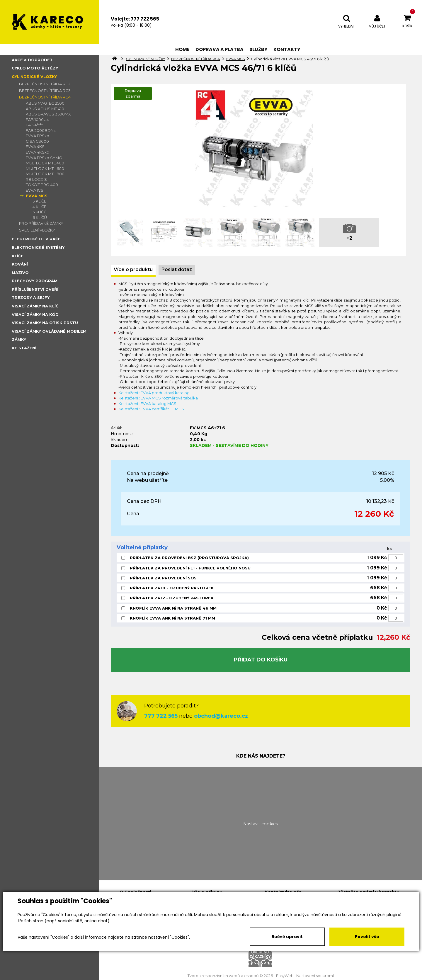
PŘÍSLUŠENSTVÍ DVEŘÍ (35, 289)
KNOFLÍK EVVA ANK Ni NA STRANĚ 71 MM (172, 618)
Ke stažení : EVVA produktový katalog (154, 393)
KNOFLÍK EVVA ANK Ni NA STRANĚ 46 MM (173, 608)
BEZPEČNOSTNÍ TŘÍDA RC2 (45, 84)
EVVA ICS (35, 190)
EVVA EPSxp (38, 136)
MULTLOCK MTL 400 (45, 163)
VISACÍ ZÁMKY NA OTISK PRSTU (45, 323)
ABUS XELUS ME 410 (45, 109)
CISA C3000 (37, 141)
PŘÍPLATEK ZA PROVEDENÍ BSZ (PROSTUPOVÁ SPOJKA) (189, 558)
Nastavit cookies (261, 824)
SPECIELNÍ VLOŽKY (37, 230)
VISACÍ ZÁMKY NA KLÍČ (35, 306)
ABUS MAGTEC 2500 (45, 103)
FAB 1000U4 (37, 120)
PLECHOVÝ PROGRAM (35, 281)
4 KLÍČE (39, 207)
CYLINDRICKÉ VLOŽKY (34, 76)
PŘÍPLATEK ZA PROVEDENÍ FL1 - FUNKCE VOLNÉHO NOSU (190, 568)
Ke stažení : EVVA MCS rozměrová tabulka (158, 398)
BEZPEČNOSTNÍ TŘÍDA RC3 (45, 91)
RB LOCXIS (36, 179)
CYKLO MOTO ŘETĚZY (35, 68)
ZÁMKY (19, 339)
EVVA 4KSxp (38, 152)
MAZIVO (20, 273)
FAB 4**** (34, 125)
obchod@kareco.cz (221, 716)
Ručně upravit (287, 937)
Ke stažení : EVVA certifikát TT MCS (151, 409)
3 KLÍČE (39, 201)
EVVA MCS (37, 196)
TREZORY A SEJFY (31, 297)
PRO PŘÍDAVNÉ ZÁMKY (41, 223)
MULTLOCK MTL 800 (45, 174)
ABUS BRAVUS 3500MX (48, 114)
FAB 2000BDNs (41, 130)
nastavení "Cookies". (169, 937)
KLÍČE (18, 256)
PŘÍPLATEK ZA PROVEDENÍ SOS (163, 578)
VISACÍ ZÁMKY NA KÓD (35, 314)
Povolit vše (367, 937)
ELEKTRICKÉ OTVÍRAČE (36, 239)
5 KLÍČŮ (40, 212)
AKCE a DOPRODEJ (32, 60)
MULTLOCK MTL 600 (45, 169)
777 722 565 (161, 716)
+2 (349, 238)
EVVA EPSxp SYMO (44, 158)
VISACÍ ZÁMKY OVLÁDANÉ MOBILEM (49, 331)
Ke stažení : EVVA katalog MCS (147, 404)
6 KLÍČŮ (40, 217)
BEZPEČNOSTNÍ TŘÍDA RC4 (45, 97)
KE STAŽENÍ (24, 348)
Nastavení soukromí (315, 976)
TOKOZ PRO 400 (42, 185)
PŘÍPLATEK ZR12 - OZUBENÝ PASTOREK (172, 598)
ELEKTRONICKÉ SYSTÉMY (38, 247)
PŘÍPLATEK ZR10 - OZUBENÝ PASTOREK (172, 588)
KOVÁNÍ (20, 264)
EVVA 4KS (35, 147)
